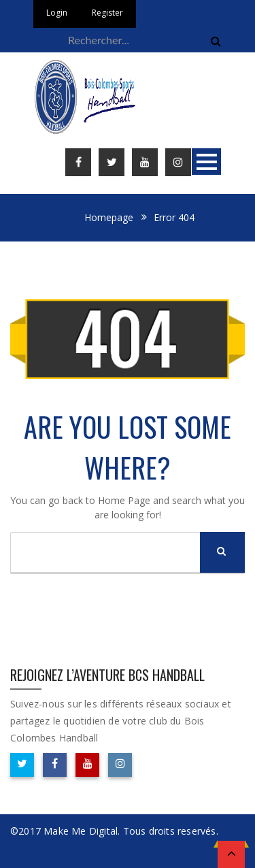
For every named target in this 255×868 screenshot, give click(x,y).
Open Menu (206, 162)
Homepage (109, 217)
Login (57, 13)
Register (107, 13)
